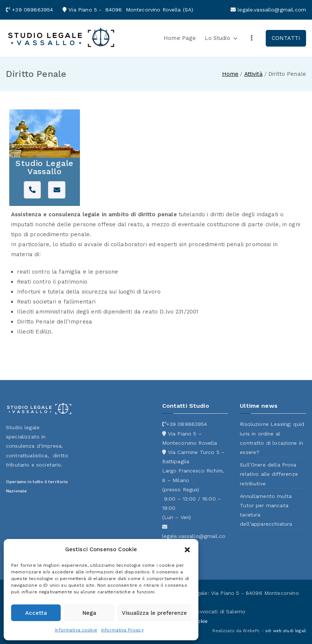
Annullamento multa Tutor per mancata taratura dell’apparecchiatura (266, 510)
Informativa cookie (76, 630)
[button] (187, 550)
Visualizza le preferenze (154, 613)
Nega (89, 613)
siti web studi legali (286, 631)
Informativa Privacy (122, 630)
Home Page (180, 38)
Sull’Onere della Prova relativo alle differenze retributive (269, 474)
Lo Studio (221, 38)
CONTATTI (286, 38)
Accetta (36, 613)
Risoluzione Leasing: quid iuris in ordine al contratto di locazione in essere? (272, 438)
